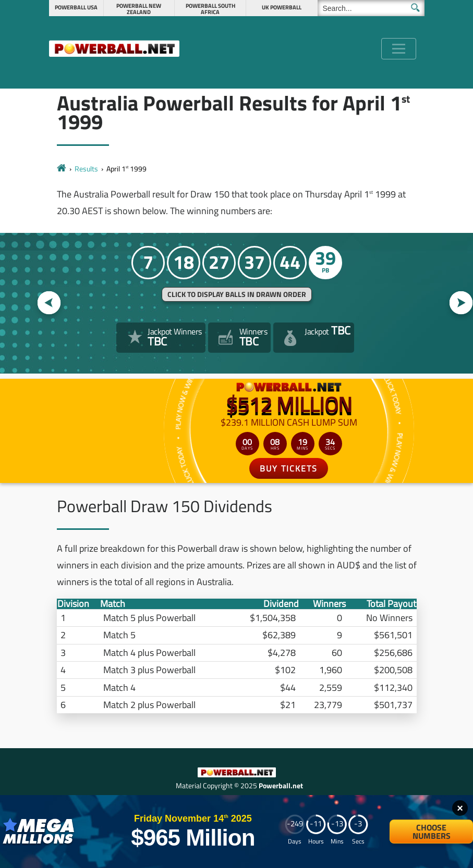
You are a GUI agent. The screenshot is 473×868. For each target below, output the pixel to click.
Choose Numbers (432, 832)
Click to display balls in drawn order (237, 294)
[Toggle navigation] (399, 49)
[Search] (371, 8)
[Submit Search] (415, 8)
